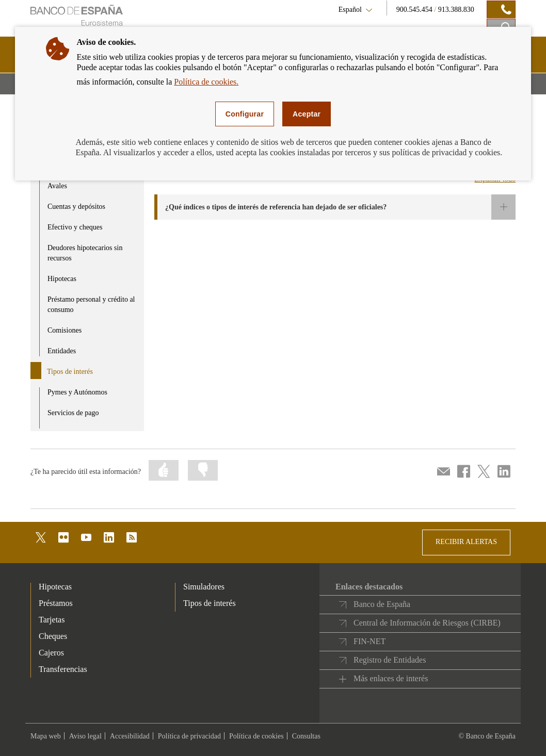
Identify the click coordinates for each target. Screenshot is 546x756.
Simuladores (204, 587)
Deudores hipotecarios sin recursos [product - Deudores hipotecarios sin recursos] (85, 253)
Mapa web (46, 736)
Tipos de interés (210, 603)
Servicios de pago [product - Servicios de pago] (73, 413)
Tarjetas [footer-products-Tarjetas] (52, 620)
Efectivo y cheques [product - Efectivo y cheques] (75, 227)
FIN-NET (370, 641)
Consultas (306, 736)
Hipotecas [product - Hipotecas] (62, 279)
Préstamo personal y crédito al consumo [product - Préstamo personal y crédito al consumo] (91, 305)
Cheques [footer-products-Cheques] (53, 636)
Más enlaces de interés (391, 678)
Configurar (245, 114)
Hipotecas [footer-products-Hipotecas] (55, 587)
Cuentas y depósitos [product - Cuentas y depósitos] (76, 207)
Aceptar (307, 114)
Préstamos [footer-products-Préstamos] (56, 603)
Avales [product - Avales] (57, 186)
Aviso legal (85, 736)
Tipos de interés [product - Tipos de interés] (70, 372)
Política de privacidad (189, 736)
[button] (335, 207)
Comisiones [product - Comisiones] (65, 330)
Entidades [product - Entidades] (62, 351)
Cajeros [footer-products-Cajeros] (51, 653)
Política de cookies (256, 736)
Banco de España (382, 604)
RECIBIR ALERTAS (466, 542)
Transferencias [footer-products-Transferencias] (63, 669)
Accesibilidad (130, 736)
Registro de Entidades (390, 660)
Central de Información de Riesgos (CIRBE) (427, 623)
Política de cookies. (206, 82)
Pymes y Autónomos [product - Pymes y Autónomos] (77, 392)
